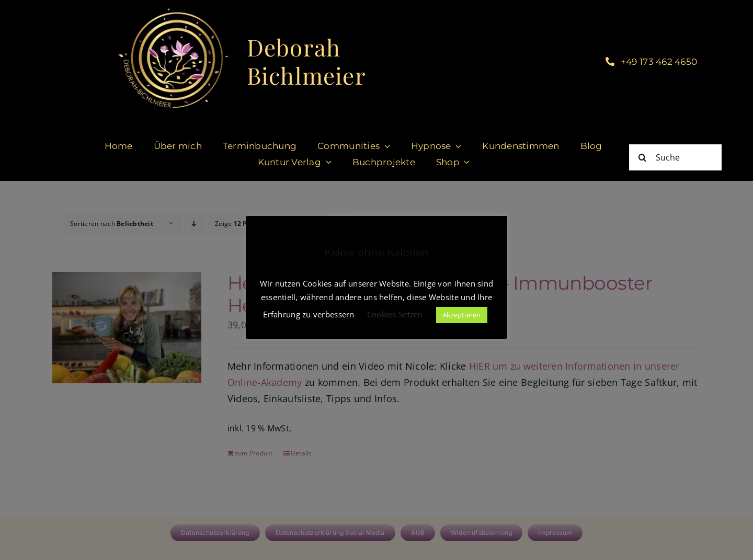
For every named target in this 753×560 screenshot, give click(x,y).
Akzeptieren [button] (462, 315)
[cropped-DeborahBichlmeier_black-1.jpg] (172, 10)
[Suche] (675, 157)
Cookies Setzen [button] (395, 314)
